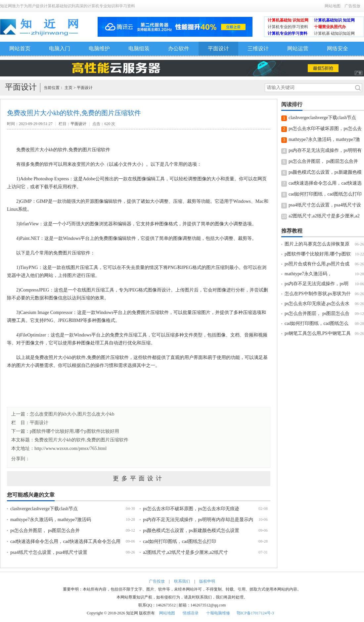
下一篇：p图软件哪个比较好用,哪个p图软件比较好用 (65, 431)
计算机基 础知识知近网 (334, 33)
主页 (68, 88)
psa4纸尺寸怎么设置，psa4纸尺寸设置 (49, 552)
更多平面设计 (139, 478)
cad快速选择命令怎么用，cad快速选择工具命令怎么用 (65, 541)
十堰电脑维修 (218, 613)
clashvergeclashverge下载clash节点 (44, 509)
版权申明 (207, 581)
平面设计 (218, 48)
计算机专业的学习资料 (288, 33)
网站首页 (20, 48)
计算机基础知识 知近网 (334, 20)
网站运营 (298, 48)
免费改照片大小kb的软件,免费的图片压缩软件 (81, 440)
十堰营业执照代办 (330, 27)
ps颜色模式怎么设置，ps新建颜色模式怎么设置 (191, 531)
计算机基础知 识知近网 (288, 20)
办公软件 (179, 48)
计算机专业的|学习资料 (288, 27)
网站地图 (333, 6)
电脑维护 (99, 48)
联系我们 (182, 581)
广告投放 (352, 6)
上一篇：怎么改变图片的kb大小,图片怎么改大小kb (63, 414)
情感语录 (191, 613)
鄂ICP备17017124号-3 (255, 613)
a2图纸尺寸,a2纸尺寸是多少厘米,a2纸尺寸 (185, 552)
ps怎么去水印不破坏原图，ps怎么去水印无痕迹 (191, 509)
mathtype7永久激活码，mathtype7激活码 (51, 520)
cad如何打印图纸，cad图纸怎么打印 (180, 541)
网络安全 (338, 48)
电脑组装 (139, 48)
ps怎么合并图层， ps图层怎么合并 (45, 531)
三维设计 (258, 48)
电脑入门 (60, 48)
